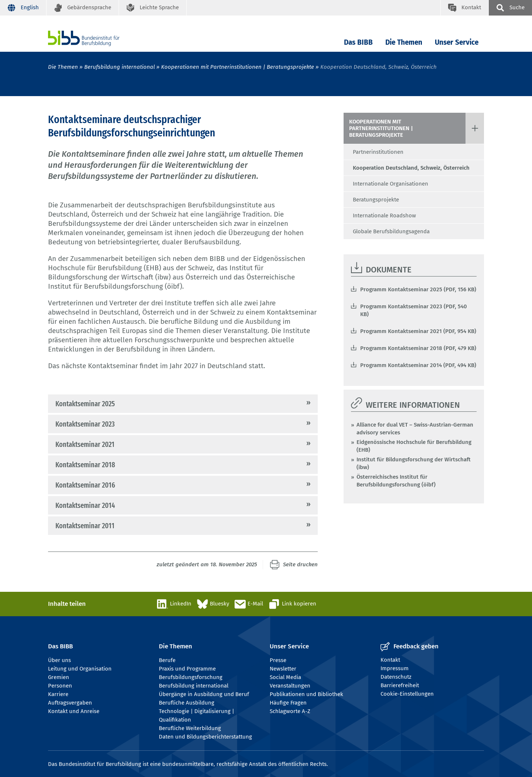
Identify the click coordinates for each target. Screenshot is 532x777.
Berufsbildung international (120, 67)
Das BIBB (358, 42)
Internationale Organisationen (391, 184)
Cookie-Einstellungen (407, 694)
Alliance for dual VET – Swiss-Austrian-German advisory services (415, 429)
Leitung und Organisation (80, 669)
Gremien (59, 677)
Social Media (285, 677)
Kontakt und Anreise (74, 711)
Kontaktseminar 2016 (85, 485)
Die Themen (404, 42)
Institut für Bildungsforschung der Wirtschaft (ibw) (414, 463)
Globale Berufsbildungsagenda (391, 231)
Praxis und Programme (187, 669)
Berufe (167, 660)
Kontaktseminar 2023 (85, 424)
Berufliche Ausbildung (187, 703)
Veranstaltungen (290, 686)
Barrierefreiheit (400, 685)
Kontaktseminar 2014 (85, 505)
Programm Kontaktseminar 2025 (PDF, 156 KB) (418, 289)
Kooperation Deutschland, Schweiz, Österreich (411, 168)
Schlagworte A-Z (290, 711)
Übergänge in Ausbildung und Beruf (204, 694)
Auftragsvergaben (70, 703)
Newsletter (283, 669)
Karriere (58, 694)
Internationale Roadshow (384, 216)
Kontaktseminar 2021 (85, 444)
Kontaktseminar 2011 (85, 526)
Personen (60, 686)
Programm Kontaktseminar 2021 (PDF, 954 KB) (418, 331)
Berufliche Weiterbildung (190, 728)
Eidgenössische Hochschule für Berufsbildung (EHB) (414, 446)
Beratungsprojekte (376, 200)
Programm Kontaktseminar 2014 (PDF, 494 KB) (418, 365)
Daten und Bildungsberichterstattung (205, 737)
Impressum (395, 668)
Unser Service (457, 42)
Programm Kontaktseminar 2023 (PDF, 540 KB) (414, 310)
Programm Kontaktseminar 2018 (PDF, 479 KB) (418, 348)
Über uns (59, 660)
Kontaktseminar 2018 (85, 465)
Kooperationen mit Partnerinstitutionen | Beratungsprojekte (238, 67)
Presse (278, 660)
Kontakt (390, 660)
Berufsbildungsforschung (191, 677)
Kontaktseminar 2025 (85, 404)
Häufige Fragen (288, 703)
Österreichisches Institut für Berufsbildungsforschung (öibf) (396, 481)
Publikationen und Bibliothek (306, 694)
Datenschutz (396, 677)
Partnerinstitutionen (378, 152)
